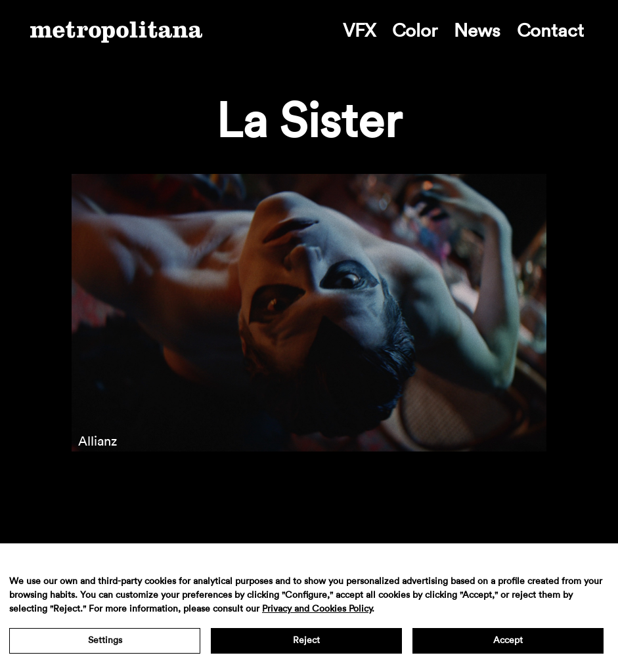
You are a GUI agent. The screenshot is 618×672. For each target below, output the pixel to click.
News (477, 31)
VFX (359, 31)
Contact (550, 31)
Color (415, 31)
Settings (105, 640)
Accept (508, 640)
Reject (306, 640)
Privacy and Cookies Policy (317, 609)
